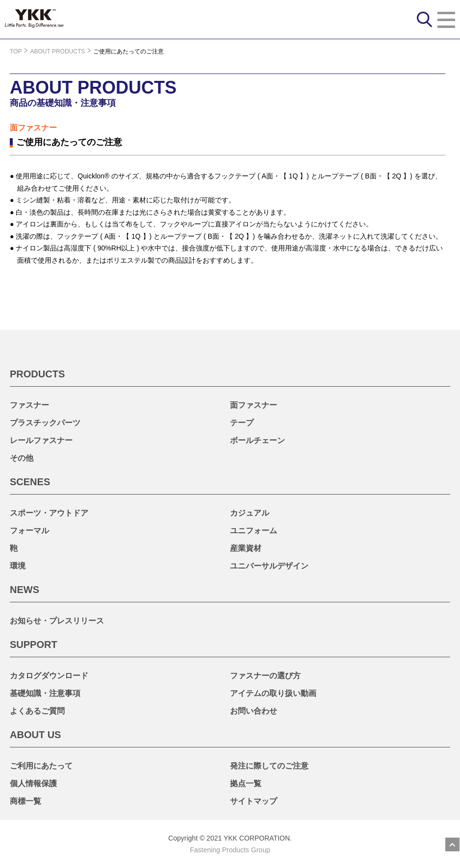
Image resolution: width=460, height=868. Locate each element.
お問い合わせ (254, 711)
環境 (18, 566)
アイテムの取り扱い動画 (273, 693)
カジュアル (250, 513)
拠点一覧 (246, 783)
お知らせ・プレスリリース (57, 621)
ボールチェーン (257, 440)
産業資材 (246, 548)
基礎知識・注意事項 (45, 693)
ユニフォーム (254, 531)
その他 (22, 458)
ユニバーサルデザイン (269, 566)
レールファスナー (41, 440)
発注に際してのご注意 (269, 766)
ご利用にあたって (41, 766)
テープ (242, 423)
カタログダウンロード (49, 676)
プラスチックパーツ (45, 423)
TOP (16, 51)
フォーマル (29, 531)
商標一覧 (26, 801)
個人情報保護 (33, 783)
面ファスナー (254, 405)
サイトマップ (254, 801)
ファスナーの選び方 (265, 676)
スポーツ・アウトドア (49, 513)
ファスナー (29, 405)
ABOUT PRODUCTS (57, 51)
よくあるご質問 (37, 711)
